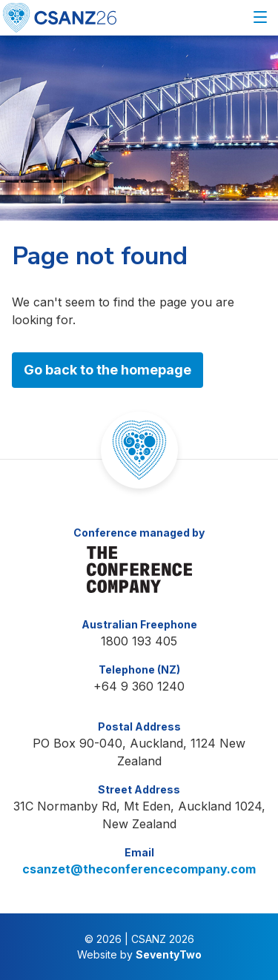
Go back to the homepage (107, 370)
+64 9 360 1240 (139, 686)
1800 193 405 (139, 641)
